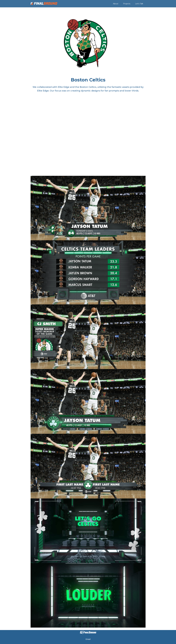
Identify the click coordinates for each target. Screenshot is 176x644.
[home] (44, 3)
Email (88, 639)
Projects (127, 4)
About (116, 4)
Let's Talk (139, 4)
